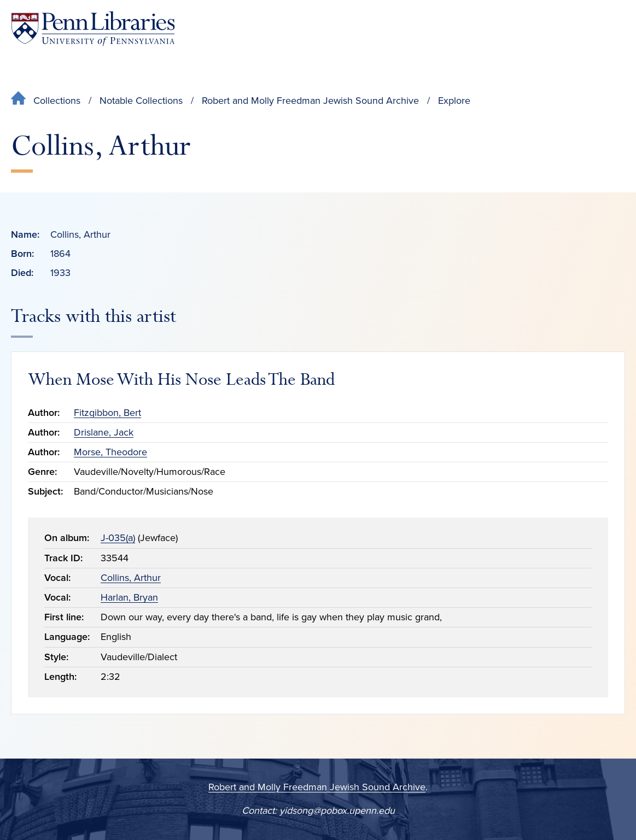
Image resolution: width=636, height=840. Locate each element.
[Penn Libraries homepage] (93, 29)
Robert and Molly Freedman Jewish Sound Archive (310, 101)
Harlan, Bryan (129, 597)
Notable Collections (141, 101)
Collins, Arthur (131, 578)
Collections (57, 101)
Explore (454, 101)
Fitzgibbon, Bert (107, 413)
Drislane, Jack (104, 432)
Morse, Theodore (110, 452)
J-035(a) (118, 538)
